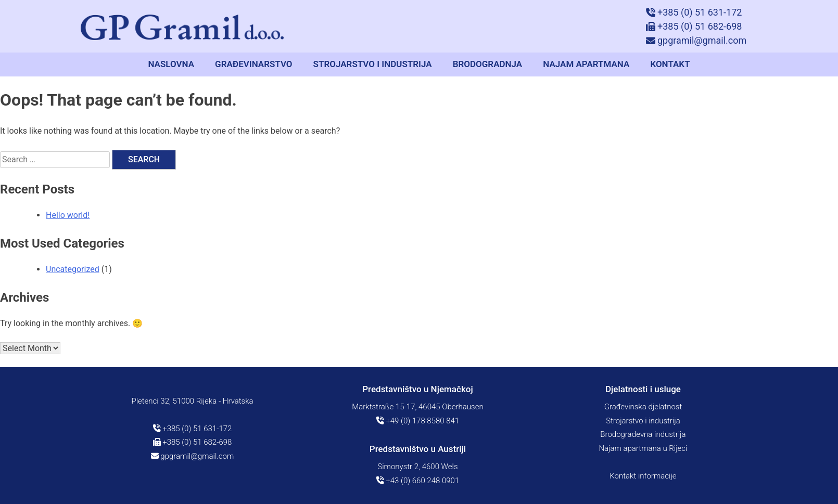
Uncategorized (73, 269)
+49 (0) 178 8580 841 (418, 421)
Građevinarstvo (254, 64)
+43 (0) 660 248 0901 (418, 481)
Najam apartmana (586, 64)
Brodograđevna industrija (643, 434)
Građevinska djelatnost (643, 407)
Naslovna (171, 64)
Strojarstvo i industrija (373, 64)
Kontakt (670, 64)
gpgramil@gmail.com (193, 456)
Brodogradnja (488, 64)
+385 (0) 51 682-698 (193, 442)
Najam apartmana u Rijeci (643, 448)
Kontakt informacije (643, 476)
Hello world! (68, 215)
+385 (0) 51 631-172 (193, 429)
